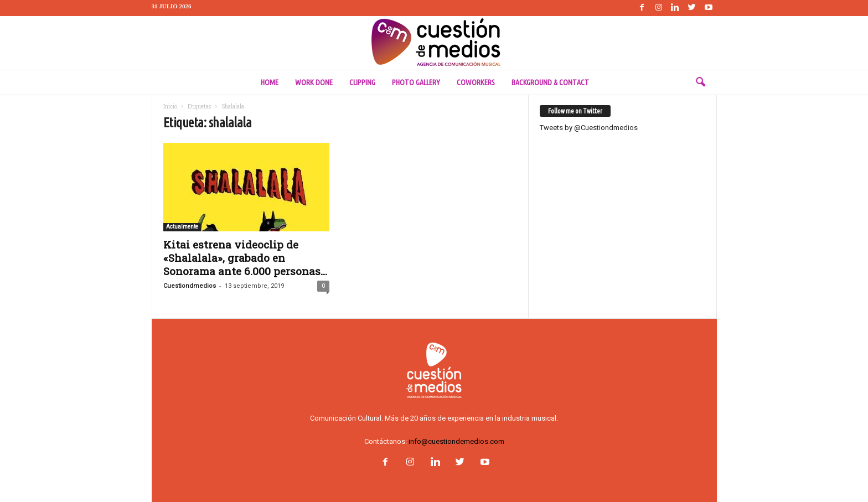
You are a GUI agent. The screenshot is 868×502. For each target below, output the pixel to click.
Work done (314, 82)
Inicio (170, 107)
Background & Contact (550, 82)
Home (270, 82)
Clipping (362, 82)
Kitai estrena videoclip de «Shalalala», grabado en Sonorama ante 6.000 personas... (245, 258)
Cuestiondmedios (190, 286)
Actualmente (182, 227)
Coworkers (476, 82)
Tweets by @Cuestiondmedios (589, 128)
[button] (700, 82)
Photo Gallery (416, 82)
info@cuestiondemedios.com (456, 441)
